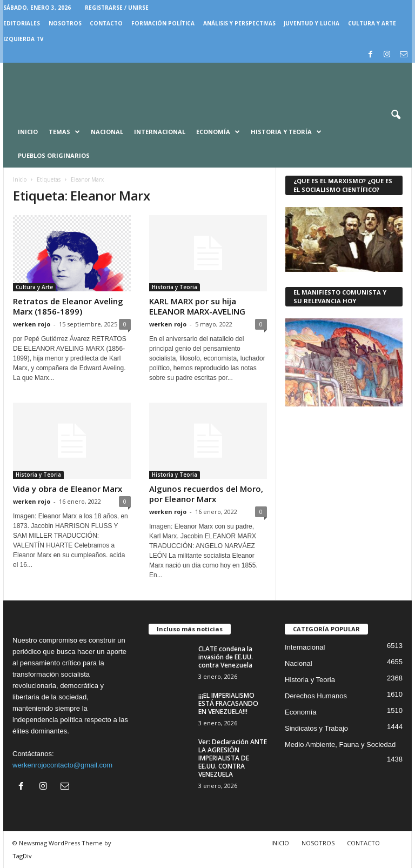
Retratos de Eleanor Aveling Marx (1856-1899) (68, 306)
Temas (64, 132)
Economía (218, 132)
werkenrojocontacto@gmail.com (62, 765)
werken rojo (32, 324)
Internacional (160, 132)
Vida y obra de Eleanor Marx (68, 489)
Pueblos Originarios (54, 155)
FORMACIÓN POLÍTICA (163, 23)
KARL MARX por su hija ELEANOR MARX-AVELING (197, 306)
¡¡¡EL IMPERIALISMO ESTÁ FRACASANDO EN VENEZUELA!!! (228, 703)
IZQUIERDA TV (24, 39)
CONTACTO (106, 23)
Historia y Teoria (175, 287)
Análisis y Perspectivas (239, 23)
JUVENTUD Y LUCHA (312, 23)
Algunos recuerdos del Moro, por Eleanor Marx (206, 494)
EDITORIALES (22, 23)
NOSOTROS (65, 23)
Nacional (107, 132)
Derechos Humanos (316, 696)
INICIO (280, 843)
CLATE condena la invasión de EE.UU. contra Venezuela (226, 657)
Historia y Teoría (286, 132)
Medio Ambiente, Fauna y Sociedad (340, 745)
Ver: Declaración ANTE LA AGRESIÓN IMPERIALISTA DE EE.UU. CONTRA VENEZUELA (233, 758)
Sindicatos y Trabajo (316, 728)
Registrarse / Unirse (117, 8)
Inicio (28, 132)
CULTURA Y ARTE (372, 23)
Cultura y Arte (34, 287)
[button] (396, 115)
